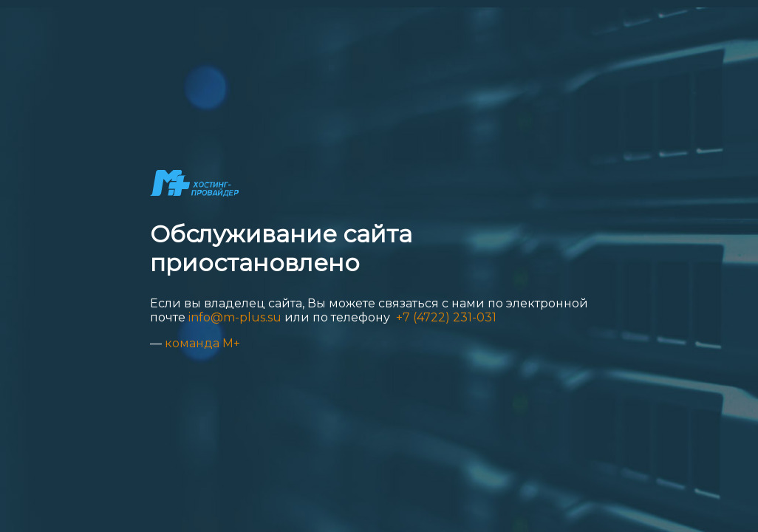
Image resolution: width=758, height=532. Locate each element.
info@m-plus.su (235, 317)
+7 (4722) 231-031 (445, 317)
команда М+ (202, 343)
